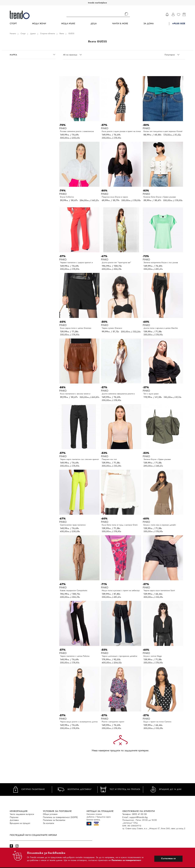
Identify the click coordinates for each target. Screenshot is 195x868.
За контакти (49, 823)
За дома (149, 24)
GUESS (71, 34)
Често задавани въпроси (22, 814)
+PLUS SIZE (179, 24)
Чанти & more (120, 24)
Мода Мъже (68, 24)
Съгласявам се (168, 858)
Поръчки (14, 817)
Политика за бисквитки (54, 820)
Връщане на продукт (20, 823)
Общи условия (50, 814)
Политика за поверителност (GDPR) (60, 817)
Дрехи (33, 34)
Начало (13, 34)
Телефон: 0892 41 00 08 (134, 814)
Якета (62, 34)
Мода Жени (39, 24)
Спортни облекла (48, 34)
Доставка (14, 820)
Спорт (13, 24)
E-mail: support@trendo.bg (135, 817)
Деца (94, 24)
